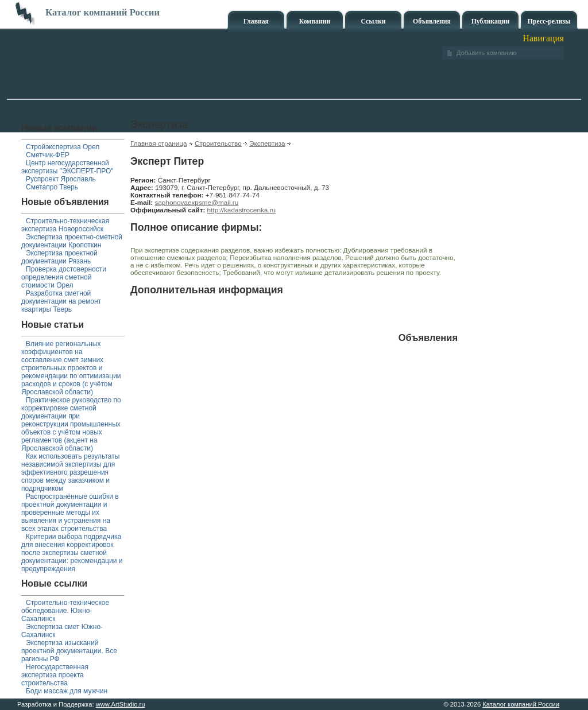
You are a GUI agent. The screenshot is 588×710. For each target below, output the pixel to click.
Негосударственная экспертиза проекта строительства (55, 675)
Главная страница (159, 143)
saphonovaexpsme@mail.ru (196, 202)
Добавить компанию (487, 53)
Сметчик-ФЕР (48, 155)
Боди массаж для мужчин (67, 691)
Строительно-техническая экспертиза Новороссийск (65, 225)
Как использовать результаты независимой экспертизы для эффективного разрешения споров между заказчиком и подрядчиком (70, 472)
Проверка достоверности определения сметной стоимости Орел (64, 277)
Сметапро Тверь (52, 187)
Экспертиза (267, 143)
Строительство (218, 143)
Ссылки (373, 22)
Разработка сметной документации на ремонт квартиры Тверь (61, 301)
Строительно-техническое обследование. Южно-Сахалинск (65, 611)
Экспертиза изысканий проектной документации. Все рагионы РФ (69, 651)
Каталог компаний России (521, 704)
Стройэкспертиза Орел (63, 147)
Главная (256, 22)
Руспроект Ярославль (61, 179)
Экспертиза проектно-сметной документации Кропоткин (72, 241)
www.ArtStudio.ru (121, 704)
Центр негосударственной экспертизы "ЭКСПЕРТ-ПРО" (67, 167)
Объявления (432, 22)
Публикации (491, 22)
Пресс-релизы (549, 22)
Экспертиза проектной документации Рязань (59, 257)
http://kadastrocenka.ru (242, 210)
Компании (315, 22)
